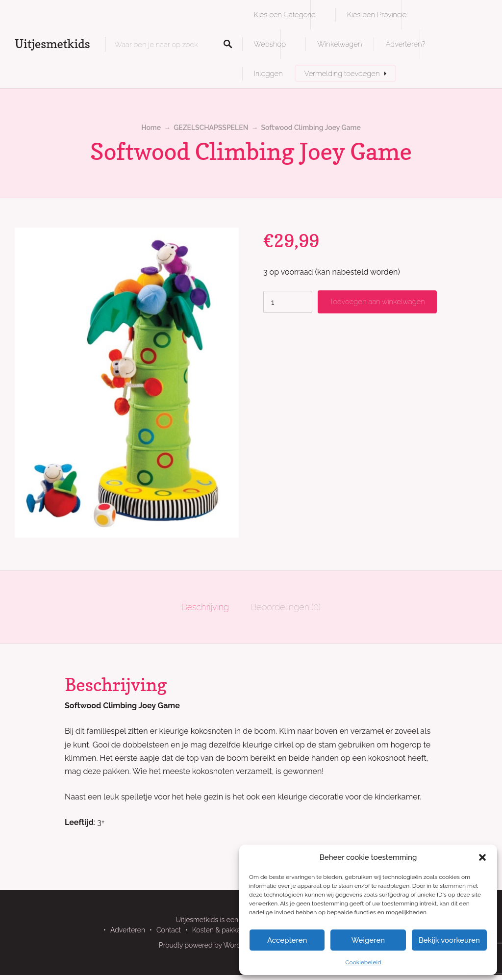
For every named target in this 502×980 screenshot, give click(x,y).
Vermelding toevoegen (342, 73)
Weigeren (368, 940)
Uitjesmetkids (52, 44)
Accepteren (287, 940)
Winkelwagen (339, 44)
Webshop (270, 44)
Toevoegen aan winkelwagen (377, 301)
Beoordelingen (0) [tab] (286, 607)
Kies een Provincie (377, 14)
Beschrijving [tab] (205, 607)
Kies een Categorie (285, 14)
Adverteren (128, 930)
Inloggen (268, 73)
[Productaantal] (288, 302)
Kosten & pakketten (223, 930)
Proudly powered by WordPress (208, 945)
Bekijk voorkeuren (449, 940)
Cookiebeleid (363, 962)
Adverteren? (405, 44)
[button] (482, 857)
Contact (169, 930)
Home (151, 128)
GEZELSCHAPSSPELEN (211, 128)
